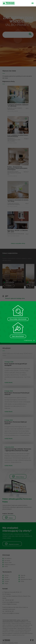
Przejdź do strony (29, 340)
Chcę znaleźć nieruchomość (18, 319)
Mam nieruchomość (18, 336)
